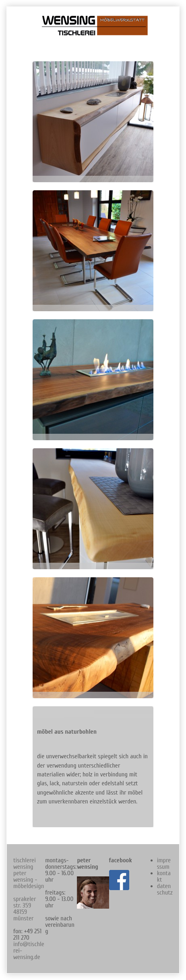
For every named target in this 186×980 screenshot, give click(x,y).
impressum (164, 863)
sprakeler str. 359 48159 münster (25, 909)
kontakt (164, 876)
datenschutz (165, 889)
